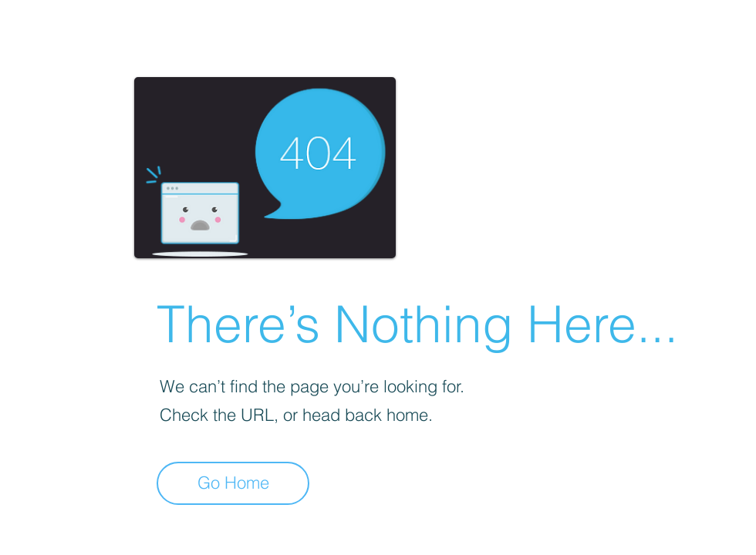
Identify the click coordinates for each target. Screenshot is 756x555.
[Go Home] (233, 483)
